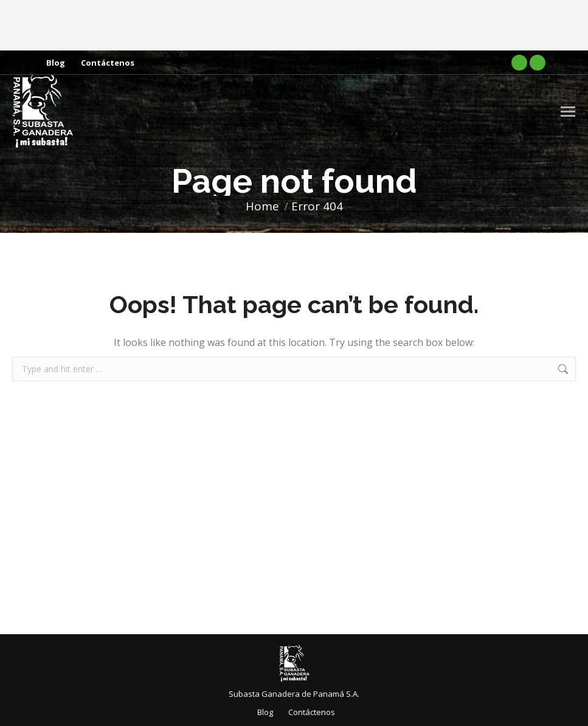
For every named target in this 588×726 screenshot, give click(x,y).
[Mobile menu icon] (568, 112)
